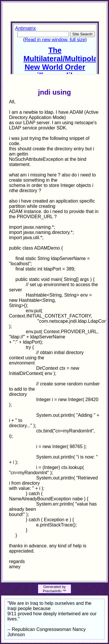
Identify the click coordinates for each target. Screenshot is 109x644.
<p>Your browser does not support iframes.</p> (55, 48)
